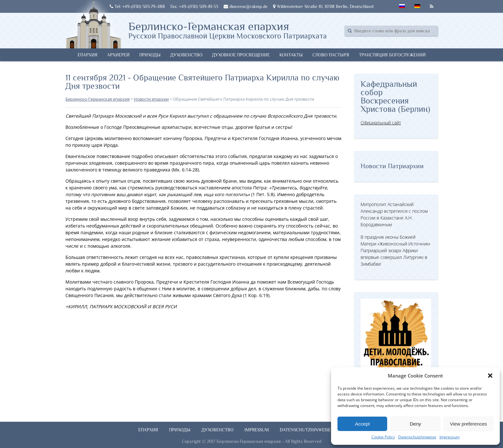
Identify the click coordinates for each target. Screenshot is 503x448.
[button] (490, 376)
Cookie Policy (383, 437)
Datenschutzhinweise (417, 437)
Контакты (291, 55)
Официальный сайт (381, 123)
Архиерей (118, 55)
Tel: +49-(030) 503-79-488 (137, 6)
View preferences (469, 424)
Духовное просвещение (241, 55)
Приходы (150, 55)
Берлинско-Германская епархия (228, 30)
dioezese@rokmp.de (246, 6)
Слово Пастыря (331, 55)
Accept (362, 424)
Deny (415, 424)
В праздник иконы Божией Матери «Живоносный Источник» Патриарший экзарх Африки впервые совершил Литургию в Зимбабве (395, 250)
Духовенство (186, 55)
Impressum (450, 437)
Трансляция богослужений (392, 55)
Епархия (88, 55)
